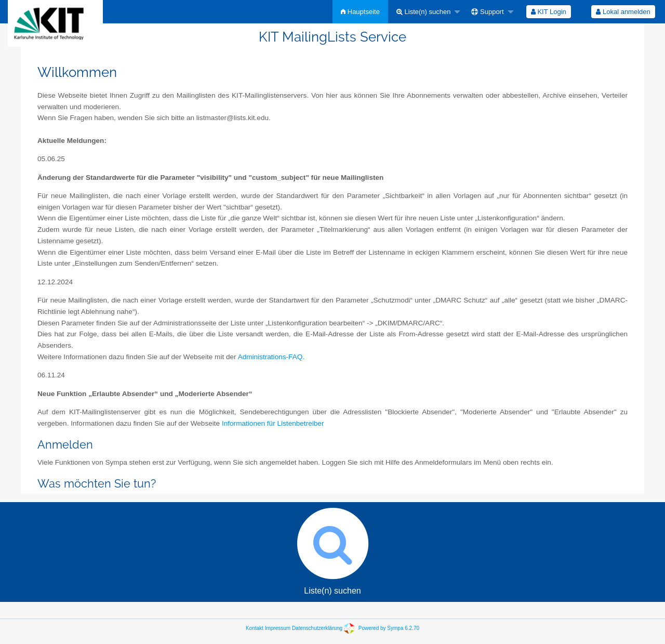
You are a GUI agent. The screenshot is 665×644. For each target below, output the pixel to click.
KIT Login (549, 12)
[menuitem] (360, 12)
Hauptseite (360, 12)
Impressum (278, 628)
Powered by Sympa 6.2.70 (389, 628)
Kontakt (255, 628)
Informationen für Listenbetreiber (273, 423)
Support (487, 12)
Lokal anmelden (623, 12)
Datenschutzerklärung (317, 628)
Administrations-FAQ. (271, 357)
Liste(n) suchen (424, 12)
